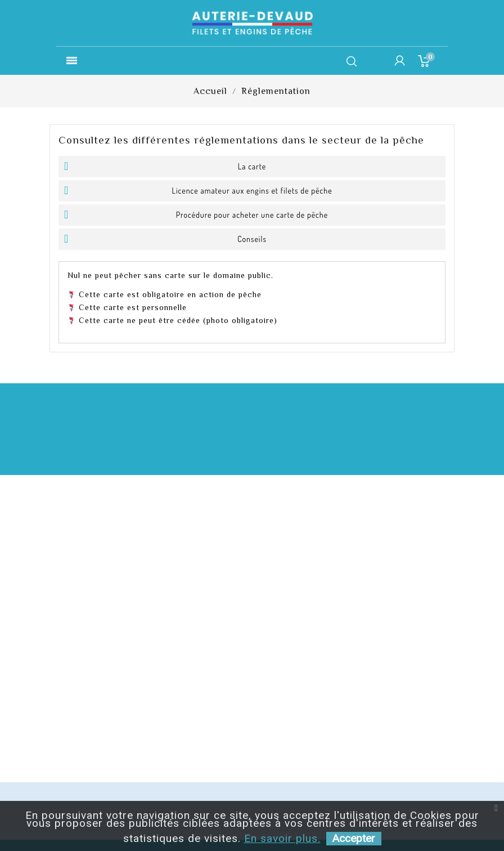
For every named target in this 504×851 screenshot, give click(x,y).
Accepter (354, 838)
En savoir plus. (282, 838)
